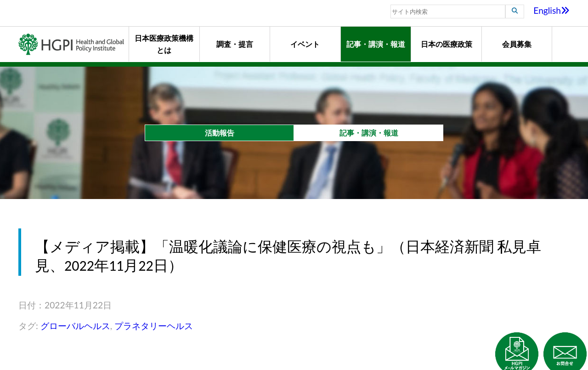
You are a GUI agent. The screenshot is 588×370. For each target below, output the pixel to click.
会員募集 (517, 44)
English (551, 10)
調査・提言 (235, 44)
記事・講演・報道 (376, 44)
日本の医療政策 (447, 44)
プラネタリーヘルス (154, 326)
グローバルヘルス (75, 326)
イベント (305, 44)
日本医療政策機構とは (164, 44)
